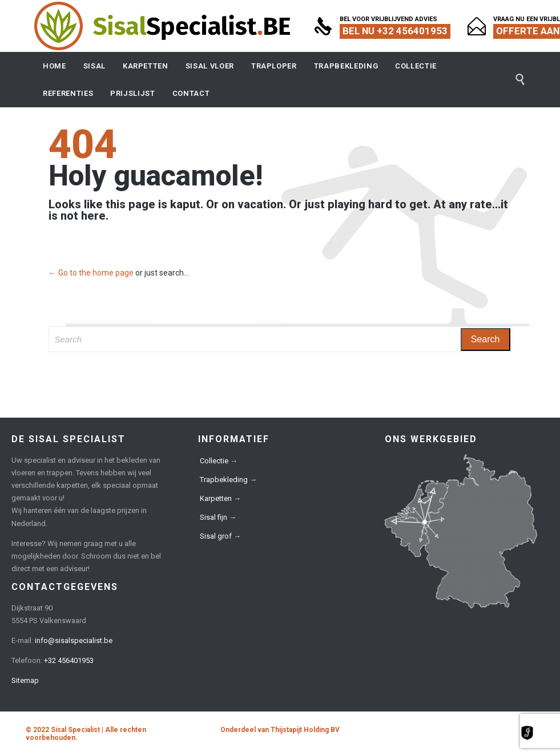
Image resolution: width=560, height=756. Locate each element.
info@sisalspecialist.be (74, 640)
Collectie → (219, 461)
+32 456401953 (69, 660)
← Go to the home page (91, 273)
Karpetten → (220, 498)
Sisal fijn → (218, 517)
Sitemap (25, 680)
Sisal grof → (220, 536)
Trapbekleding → (228, 480)
